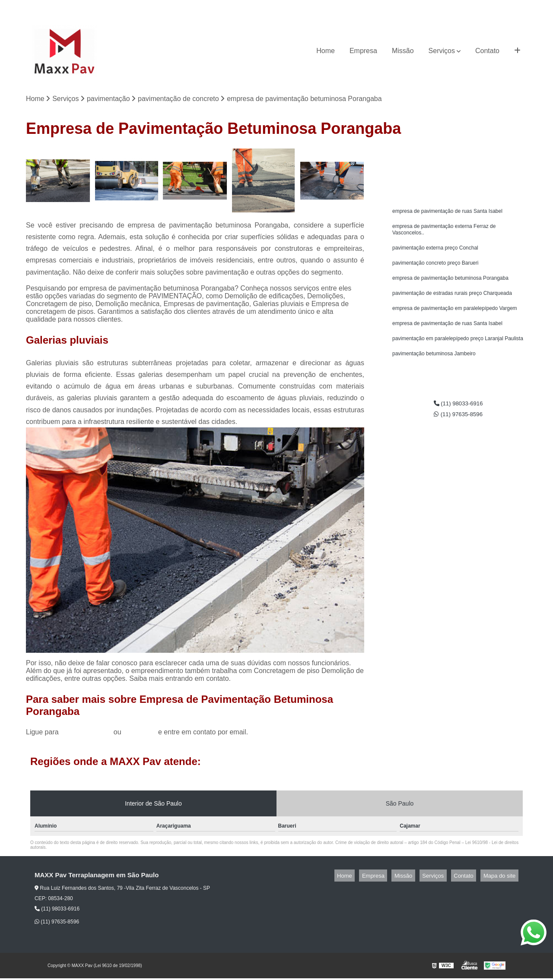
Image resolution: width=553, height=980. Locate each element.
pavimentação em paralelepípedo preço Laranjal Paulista (458, 353)
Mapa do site (502, 877)
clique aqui (140, 734)
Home (326, 51)
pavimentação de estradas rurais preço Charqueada (452, 303)
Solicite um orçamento (458, 158)
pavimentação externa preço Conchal (435, 254)
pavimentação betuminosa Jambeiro (434, 369)
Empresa (363, 51)
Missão (403, 51)
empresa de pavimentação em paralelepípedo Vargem (455, 320)
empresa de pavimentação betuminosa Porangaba (450, 287)
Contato (487, 51)
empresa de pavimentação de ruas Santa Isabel (447, 214)
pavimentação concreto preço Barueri (435, 271)
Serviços (442, 51)
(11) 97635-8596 (503, 7)
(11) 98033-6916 (451, 7)
